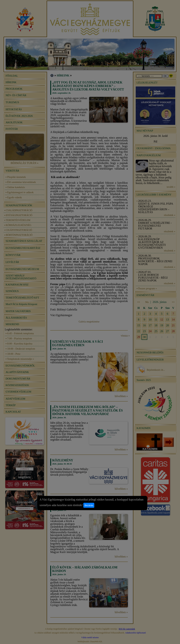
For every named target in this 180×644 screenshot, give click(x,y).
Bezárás (89, 505)
